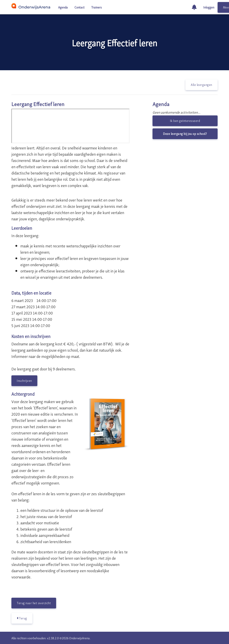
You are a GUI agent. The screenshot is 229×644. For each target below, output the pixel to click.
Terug (22, 618)
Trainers (96, 7)
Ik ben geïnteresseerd (185, 120)
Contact (80, 7)
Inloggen (209, 7)
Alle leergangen (201, 84)
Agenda (63, 7)
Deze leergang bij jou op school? (185, 133)
